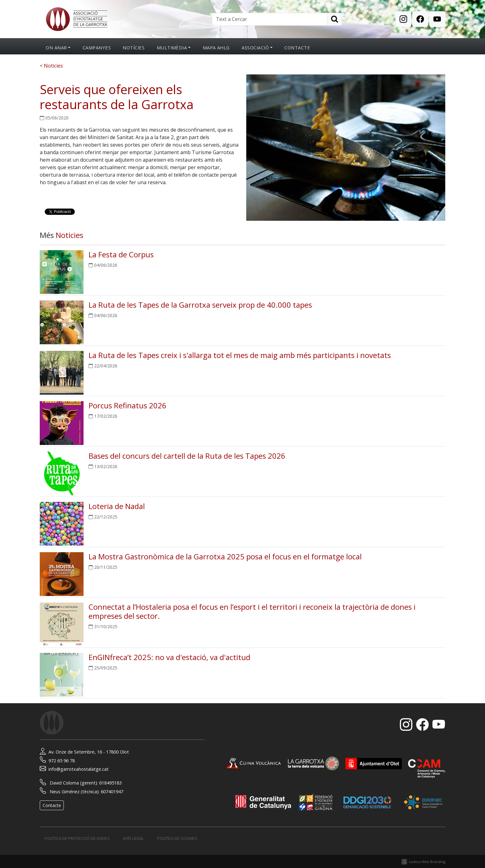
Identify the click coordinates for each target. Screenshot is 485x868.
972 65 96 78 (57, 761)
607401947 (112, 792)
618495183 (110, 783)
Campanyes (97, 48)
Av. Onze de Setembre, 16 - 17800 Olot (84, 752)
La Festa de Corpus (121, 254)
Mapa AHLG (216, 48)
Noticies (69, 235)
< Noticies (51, 66)
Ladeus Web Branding (427, 862)
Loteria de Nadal (117, 506)
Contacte (297, 48)
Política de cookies (177, 838)
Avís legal (133, 838)
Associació (255, 48)
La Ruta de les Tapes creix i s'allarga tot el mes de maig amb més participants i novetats (240, 355)
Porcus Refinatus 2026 (128, 405)
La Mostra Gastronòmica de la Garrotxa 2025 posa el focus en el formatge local (225, 556)
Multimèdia (172, 48)
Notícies (134, 48)
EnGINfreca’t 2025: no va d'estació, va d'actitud (169, 657)
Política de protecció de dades (77, 838)
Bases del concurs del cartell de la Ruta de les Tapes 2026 (187, 456)
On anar (56, 48)
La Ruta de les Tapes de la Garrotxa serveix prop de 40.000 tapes (200, 305)
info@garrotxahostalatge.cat (74, 769)
